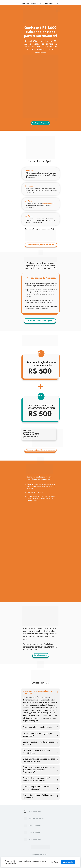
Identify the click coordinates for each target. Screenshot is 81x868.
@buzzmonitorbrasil (36, 819)
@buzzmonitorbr (35, 825)
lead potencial (47, 204)
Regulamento (35, 3)
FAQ (57, 3)
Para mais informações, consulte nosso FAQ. (40, 229)
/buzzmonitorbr (35, 811)
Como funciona (44, 3)
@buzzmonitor (35, 832)
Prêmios (51, 3)
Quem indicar (26, 3)
